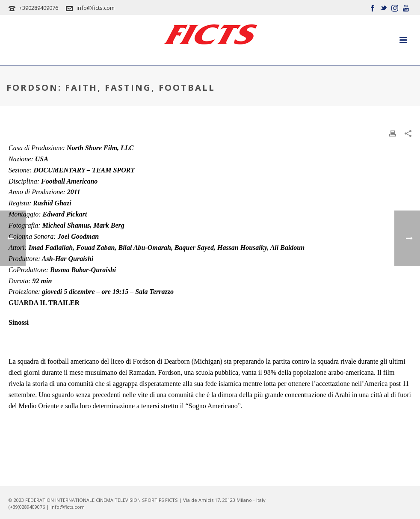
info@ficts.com (96, 8)
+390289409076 (39, 8)
